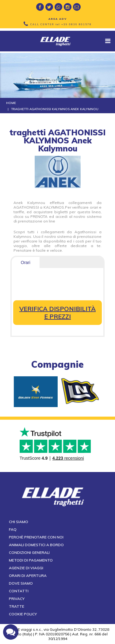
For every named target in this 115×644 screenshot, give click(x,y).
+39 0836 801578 (77, 24)
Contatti (19, 591)
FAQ (13, 529)
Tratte (17, 606)
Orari (26, 262)
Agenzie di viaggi (26, 568)
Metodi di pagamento (31, 560)
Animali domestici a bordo (36, 545)
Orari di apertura (28, 576)
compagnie (57, 364)
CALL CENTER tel (61, 24)
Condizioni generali (29, 552)
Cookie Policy (23, 614)
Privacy (17, 599)
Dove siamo (21, 583)
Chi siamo (19, 522)
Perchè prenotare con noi (36, 537)
